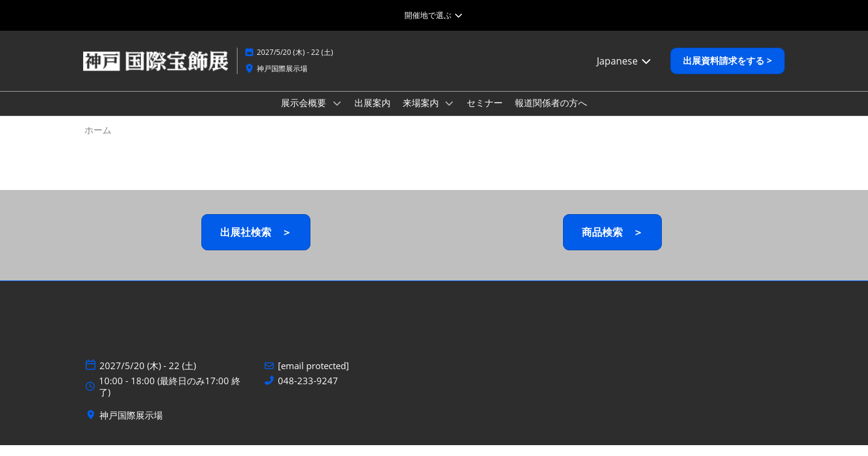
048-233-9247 (308, 392)
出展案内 (373, 114)
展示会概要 (305, 114)
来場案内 (422, 114)
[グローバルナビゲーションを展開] (434, 15)
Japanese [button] (624, 72)
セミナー (485, 114)
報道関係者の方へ (551, 114)
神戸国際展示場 (282, 80)
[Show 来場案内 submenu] (450, 115)
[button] (728, 72)
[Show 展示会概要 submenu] (337, 115)
